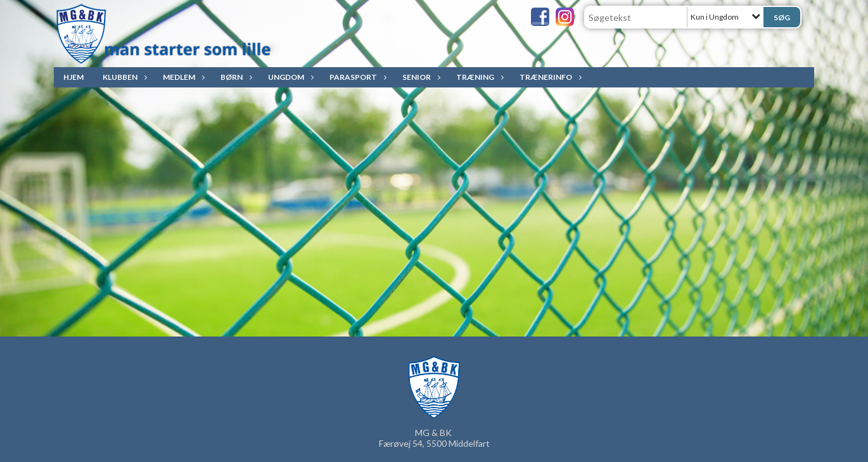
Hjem (73, 77)
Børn (235, 77)
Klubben (123, 77)
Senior (420, 77)
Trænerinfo (549, 77)
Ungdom (289, 77)
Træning (478, 77)
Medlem (182, 77)
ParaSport (356, 77)
